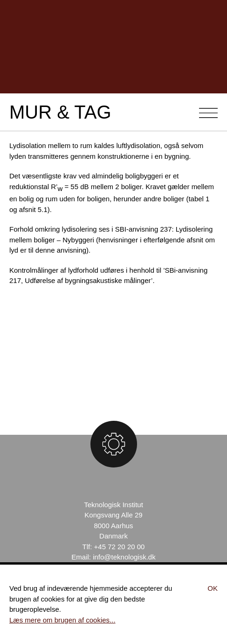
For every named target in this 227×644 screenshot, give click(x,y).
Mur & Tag (60, 112)
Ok (213, 588)
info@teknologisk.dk (124, 557)
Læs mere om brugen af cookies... (62, 620)
